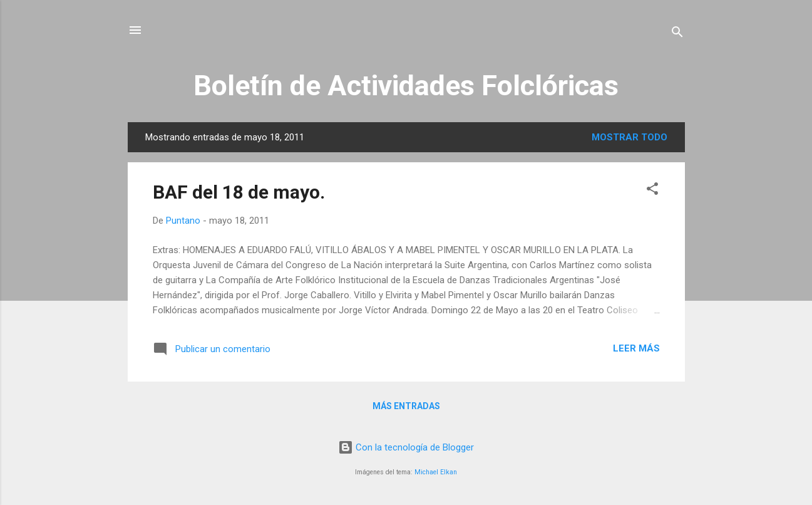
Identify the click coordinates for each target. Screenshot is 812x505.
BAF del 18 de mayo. (239, 192)
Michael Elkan (436, 472)
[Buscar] (677, 34)
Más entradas (406, 406)
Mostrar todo (630, 137)
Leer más (636, 348)
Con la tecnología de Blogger (406, 447)
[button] (652, 191)
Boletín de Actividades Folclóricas (406, 86)
